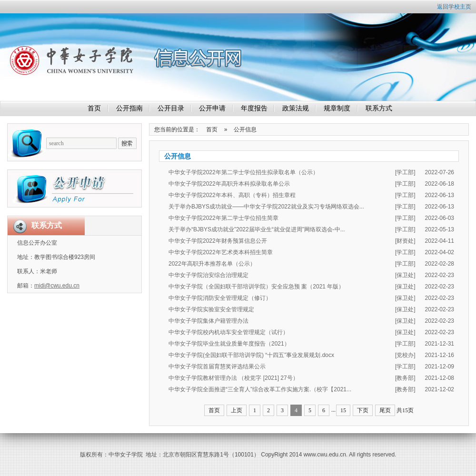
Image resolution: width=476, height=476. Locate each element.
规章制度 (337, 108)
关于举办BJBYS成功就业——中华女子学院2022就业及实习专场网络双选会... (266, 207)
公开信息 (245, 129)
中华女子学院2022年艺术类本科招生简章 (221, 252)
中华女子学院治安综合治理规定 (208, 275)
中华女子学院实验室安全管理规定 (211, 309)
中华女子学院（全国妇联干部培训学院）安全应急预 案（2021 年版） (256, 287)
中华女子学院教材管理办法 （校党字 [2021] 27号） (233, 378)
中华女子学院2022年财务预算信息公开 (218, 241)
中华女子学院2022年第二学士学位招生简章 (223, 218)
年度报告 (254, 108)
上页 (237, 410)
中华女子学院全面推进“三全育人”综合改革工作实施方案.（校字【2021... (260, 389)
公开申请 (212, 108)
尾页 (385, 410)
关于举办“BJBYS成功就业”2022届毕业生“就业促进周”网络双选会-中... (257, 229)
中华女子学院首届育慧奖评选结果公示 (217, 367)
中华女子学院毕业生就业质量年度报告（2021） (229, 344)
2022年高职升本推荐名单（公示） (212, 264)
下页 (363, 410)
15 (343, 410)
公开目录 (171, 108)
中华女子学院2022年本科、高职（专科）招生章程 (232, 195)
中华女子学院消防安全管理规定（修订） (220, 298)
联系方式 (379, 108)
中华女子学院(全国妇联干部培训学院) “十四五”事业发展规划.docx (251, 355)
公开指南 (129, 108)
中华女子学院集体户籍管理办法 (208, 321)
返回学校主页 (454, 7)
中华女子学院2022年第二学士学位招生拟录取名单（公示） (243, 172)
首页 (94, 108)
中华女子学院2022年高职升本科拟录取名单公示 (229, 184)
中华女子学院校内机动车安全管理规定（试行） (228, 332)
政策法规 (296, 108)
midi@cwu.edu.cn (57, 286)
